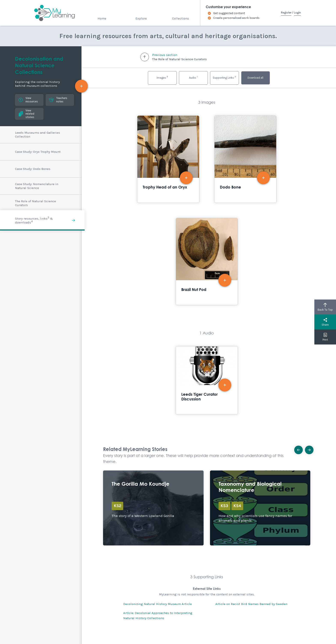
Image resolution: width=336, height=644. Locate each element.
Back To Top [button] (325, 307)
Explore (141, 18)
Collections (181, 18)
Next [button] (311, 449)
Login (297, 13)
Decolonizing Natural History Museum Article (157, 604)
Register (286, 13)
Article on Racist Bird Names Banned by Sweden (251, 604)
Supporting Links (224, 77)
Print (325, 337)
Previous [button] (300, 449)
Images (162, 77)
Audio (193, 77)
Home (102, 18)
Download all (255, 78)
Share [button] (325, 322)
